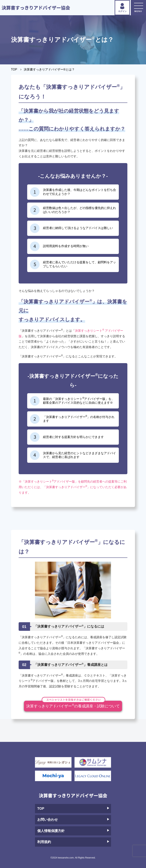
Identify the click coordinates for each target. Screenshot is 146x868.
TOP (14, 69)
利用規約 (73, 842)
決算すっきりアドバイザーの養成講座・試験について (73, 704)
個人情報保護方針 (73, 831)
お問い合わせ (73, 820)
